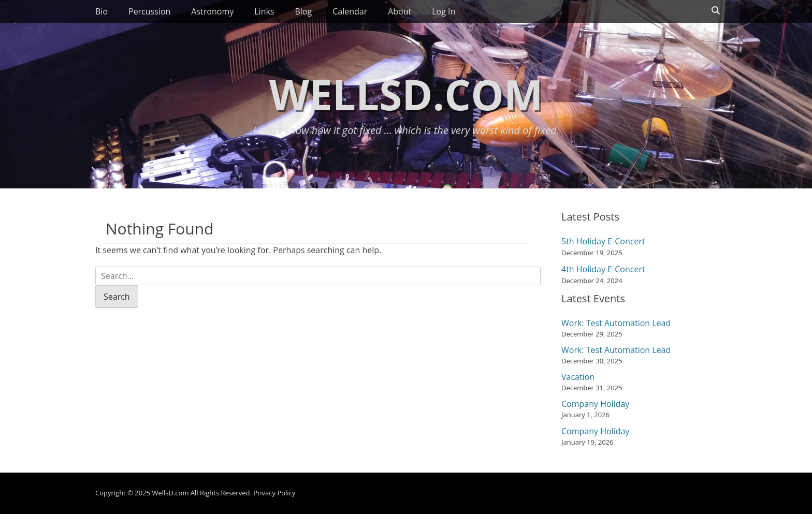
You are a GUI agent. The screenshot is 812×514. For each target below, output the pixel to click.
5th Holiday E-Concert (603, 241)
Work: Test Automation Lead (616, 323)
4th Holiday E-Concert (603, 269)
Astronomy (212, 11)
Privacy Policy (274, 493)
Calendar (350, 11)
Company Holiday (595, 404)
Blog (303, 11)
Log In (444, 11)
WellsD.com (406, 94)
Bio (102, 11)
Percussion (149, 11)
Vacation (578, 377)
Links (264, 11)
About (400, 11)
